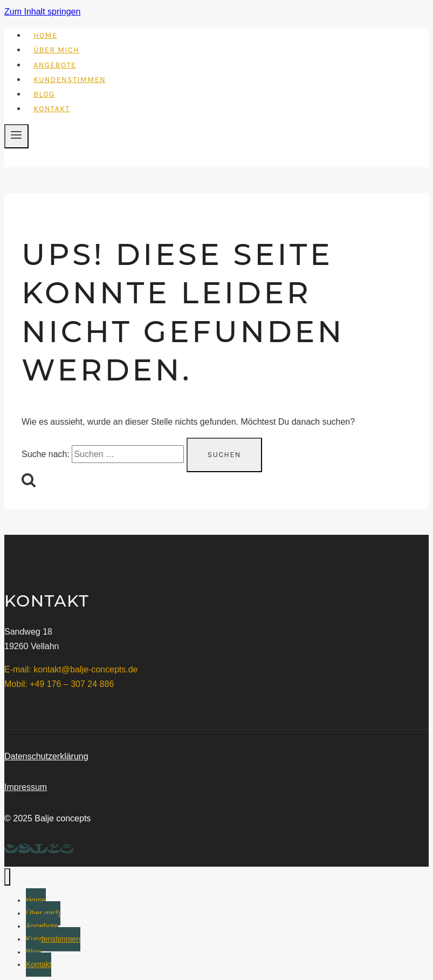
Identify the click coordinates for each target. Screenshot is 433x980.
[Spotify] (67, 849)
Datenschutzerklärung (46, 756)
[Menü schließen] (7, 877)
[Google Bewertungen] (11, 849)
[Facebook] (39, 849)
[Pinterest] (54, 849)
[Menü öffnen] (16, 136)
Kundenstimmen (70, 80)
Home (45, 35)
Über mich (56, 50)
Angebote (55, 65)
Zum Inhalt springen (42, 12)
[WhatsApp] (24, 849)
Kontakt (52, 109)
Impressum (26, 787)
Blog (44, 94)
